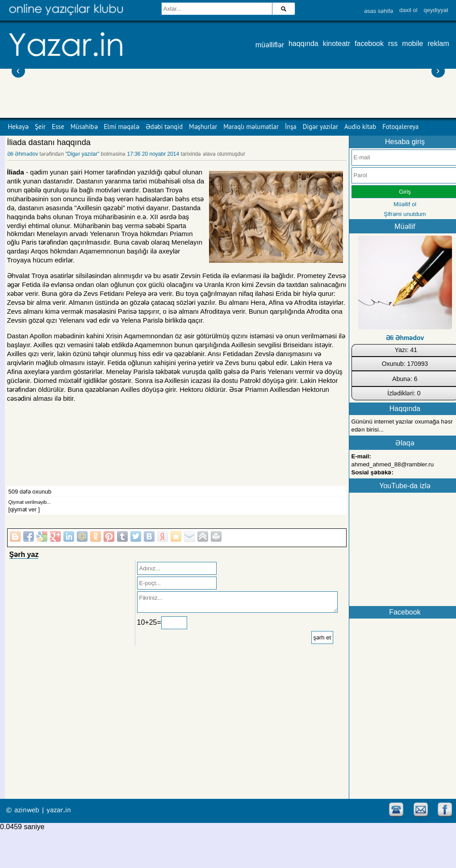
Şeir (40, 127)
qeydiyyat (436, 10)
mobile (412, 44)
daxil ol (408, 10)
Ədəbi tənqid (164, 127)
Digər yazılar (320, 127)
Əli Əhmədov (23, 154)
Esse (58, 127)
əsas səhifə (379, 11)
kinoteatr (337, 44)
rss (393, 44)
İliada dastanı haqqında (49, 142)
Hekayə (18, 127)
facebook (369, 44)
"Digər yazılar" (82, 154)
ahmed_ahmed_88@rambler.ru (393, 464)
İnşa (291, 127)
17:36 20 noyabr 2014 (153, 154)
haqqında (303, 44)
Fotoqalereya (400, 127)
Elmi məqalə (122, 127)
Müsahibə (84, 127)
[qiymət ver (23, 509)
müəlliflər (270, 45)
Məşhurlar (203, 127)
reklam (438, 44)
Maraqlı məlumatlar (251, 127)
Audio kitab (360, 127)
